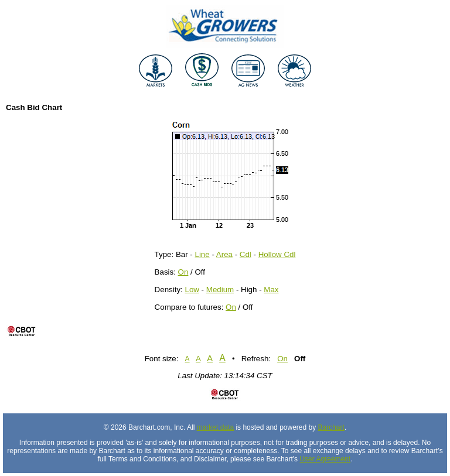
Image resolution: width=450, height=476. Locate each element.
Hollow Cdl (277, 254)
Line (202, 254)
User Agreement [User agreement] (325, 459)
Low (192, 290)
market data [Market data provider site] (215, 427)
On (183, 272)
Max (271, 290)
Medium (220, 290)
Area (224, 254)
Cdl (246, 254)
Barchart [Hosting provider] (331, 427)
